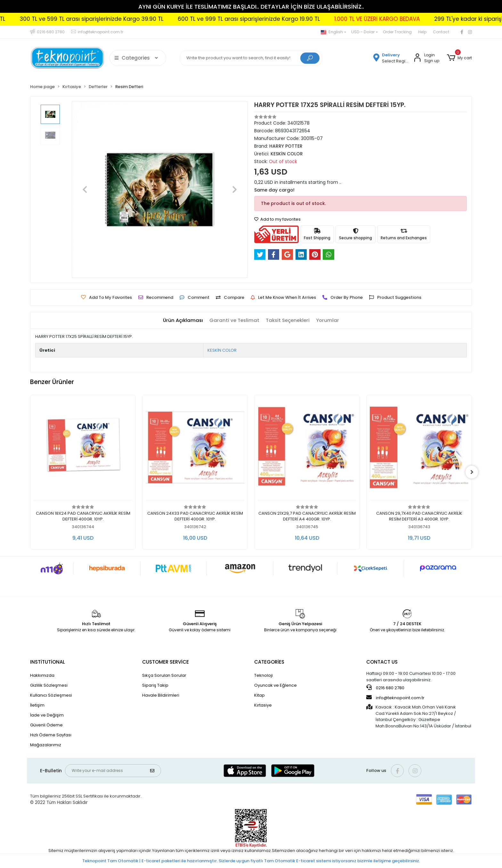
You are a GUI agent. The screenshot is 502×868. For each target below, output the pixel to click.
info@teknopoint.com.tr (395, 698)
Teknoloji (263, 675)
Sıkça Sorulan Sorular (164, 675)
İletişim (37, 705)
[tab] (183, 320)
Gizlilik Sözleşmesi (49, 685)
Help (422, 32)
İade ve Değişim (47, 715)
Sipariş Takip (155, 685)
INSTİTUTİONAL (48, 662)
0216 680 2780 (385, 688)
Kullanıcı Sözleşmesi (51, 695)
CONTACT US (382, 662)
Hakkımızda (42, 675)
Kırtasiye (263, 705)
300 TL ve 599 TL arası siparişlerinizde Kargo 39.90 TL (109, 19)
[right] (472, 472)
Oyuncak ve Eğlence (275, 685)
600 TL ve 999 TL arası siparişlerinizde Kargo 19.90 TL (267, 19)
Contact (441, 32)
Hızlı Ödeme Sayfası (51, 735)
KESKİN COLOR (222, 350)
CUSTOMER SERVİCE (166, 662)
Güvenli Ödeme (46, 725)
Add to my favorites (277, 219)
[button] (459, 58)
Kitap (259, 695)
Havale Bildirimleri (161, 695)
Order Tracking (397, 32)
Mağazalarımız (46, 745)
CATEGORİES (269, 662)
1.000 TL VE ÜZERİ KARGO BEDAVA (395, 19)
